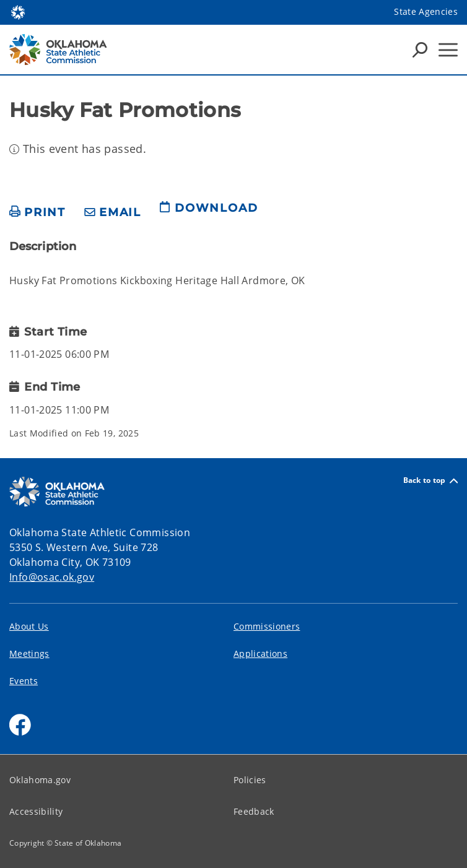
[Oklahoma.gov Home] (18, 11)
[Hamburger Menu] (448, 50)
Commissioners (267, 626)
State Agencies (426, 11)
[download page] (209, 213)
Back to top (430, 481)
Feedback (254, 811)
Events (24, 681)
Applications (260, 653)
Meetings (29, 653)
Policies (250, 780)
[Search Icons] (420, 50)
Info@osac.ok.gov (52, 577)
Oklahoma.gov (40, 780)
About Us (29, 626)
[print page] (37, 213)
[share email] (113, 213)
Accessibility (36, 811)
